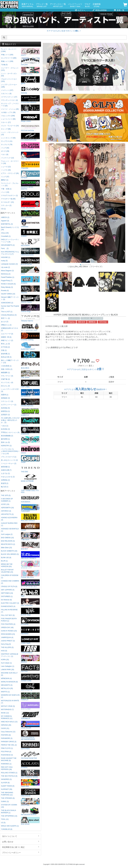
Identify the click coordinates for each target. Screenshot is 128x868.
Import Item (30, 783)
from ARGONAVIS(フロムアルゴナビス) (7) (10, 253)
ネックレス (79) (7, 145)
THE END (30, 469)
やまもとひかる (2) (8, 477)
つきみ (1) (5, 426)
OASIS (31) (5, 728)
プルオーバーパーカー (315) (9, 80)
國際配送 (92, 322)
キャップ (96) (6, 129)
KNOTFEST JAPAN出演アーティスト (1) (10, 655)
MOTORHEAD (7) (7, 710)
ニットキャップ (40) (8, 138)
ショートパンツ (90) (8, 119)
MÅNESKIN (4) (6, 678)
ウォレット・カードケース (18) (10, 162)
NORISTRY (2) (6, 446)
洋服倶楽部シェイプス (30, 536)
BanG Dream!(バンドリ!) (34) (10, 228)
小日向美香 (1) (6, 366)
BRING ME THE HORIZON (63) (7, 565)
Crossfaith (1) (6, 236)
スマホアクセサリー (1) (9, 195)
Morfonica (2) (6, 274)
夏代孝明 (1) (5, 439)
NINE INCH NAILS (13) (9, 722)
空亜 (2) (4, 350)
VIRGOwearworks (30, 252)
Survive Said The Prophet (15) (10, 307)
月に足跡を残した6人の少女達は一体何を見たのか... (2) (10, 420)
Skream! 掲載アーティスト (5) (10, 298)
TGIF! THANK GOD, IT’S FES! (30, 488)
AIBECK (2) (5, 217)
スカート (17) (6, 122)
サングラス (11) (7, 141)
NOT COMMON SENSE (30, 774)
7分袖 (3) (4, 65)
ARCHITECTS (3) (7, 514)
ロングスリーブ (74, 318)
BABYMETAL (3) (7, 224)
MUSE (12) (5, 713)
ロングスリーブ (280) (9, 58)
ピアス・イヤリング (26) (10, 173)
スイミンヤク (30, 706)
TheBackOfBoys (30, 649)
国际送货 (82, 322)
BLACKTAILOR (30, 261)
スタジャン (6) (6, 94)
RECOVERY (30, 242)
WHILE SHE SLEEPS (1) (10, 826)
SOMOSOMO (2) (7, 303)
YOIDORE (30, 165)
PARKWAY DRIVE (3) (9, 742)
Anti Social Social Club (30, 755)
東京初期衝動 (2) (7, 436)
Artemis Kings (30, 308)
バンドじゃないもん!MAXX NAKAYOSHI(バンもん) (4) (10, 451)
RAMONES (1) (6, 764)
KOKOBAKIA (30, 499)
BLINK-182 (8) (6, 558)
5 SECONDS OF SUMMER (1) (7, 500)
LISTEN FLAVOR (30, 146)
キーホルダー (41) (7, 202)
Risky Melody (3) (7, 287)
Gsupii (30, 459)
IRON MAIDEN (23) (8, 634)
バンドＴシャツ (75, 5)
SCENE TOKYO (30, 71)
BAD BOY (30, 546)
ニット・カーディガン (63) (9, 75)
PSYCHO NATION (30, 127)
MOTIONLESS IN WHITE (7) (10, 702)
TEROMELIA (30, 715)
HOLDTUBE (30, 802)
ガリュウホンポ (30, 687)
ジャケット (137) (7, 90)
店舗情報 (97, 5)
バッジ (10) (5, 192)
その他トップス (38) (8, 112)
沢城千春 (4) (5, 379)
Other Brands (30, 793)
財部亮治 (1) (5, 411)
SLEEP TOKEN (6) (8, 786)
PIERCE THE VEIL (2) (9, 745)
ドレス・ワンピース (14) (10, 126)
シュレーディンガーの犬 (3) (10, 390)
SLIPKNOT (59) (7, 789)
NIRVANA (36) (6, 725)
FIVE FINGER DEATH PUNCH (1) (9, 620)
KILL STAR (30, 109)
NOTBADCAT (30, 393)
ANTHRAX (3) (6, 511)
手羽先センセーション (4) (10, 432)
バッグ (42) (5, 148)
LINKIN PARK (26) (8, 670)
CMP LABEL (30, 384)
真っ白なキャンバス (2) (9, 460)
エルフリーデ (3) (7, 334)
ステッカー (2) (6, 205)
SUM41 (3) (5, 802)
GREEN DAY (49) (7, 628)
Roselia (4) (5, 291)
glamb (30, 80)
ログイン (80, 10)
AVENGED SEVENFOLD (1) (10, 530)
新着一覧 (119, 10)
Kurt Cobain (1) (6, 663)
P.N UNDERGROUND (30, 137)
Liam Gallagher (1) (8, 666)
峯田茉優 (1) (5, 467)
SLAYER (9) (5, 783)
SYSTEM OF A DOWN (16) (9, 806)
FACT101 (30, 668)
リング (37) (5, 177)
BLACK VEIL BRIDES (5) (10, 554)
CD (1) (3, 209)
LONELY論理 (30, 640)
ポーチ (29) (5, 151)
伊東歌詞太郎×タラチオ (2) (10, 329)
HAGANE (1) (6, 257)
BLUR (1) (4, 561)
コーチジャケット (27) (9, 97)
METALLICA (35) (7, 688)
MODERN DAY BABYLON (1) (10, 696)
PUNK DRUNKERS (30, 205)
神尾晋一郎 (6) (6, 337)
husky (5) (4, 261)
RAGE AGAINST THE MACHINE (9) (9, 759)
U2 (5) (3, 823)
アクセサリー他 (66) (8, 199)
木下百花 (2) (5, 347)
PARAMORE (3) (7, 738)
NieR (30, 593)
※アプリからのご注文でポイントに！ (64, 31)
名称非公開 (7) (6, 470)
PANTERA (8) (6, 735)
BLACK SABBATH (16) (9, 551)
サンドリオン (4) (7, 383)
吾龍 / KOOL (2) (7, 369)
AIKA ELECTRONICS (30, 555)
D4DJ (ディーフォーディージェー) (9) (10, 241)
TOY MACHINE (30, 214)
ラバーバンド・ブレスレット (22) (10, 184)
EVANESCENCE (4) (8, 606)
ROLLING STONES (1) (9, 773)
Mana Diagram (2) (7, 271)
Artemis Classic (30, 299)
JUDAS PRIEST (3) (8, 641)
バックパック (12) (7, 158)
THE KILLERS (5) (7, 647)
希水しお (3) (5, 344)
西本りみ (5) (5, 442)
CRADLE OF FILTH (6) (9, 586)
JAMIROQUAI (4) (7, 637)
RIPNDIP (30, 175)
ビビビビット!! (30, 565)
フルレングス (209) (8, 116)
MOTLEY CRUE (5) (8, 706)
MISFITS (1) (5, 692)
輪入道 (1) (5, 487)
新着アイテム (28, 5)
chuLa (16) (5, 233)
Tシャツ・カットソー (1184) (9, 50)
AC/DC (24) (5, 504)
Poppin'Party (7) (7, 281)
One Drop (30, 440)
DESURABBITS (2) (8, 245)
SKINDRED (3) (6, 779)
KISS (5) (4, 651)
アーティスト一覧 (58, 5)
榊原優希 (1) (5, 373)
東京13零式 (30, 365)
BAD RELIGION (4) (8, 541)
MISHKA (30, 659)
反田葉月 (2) (5, 415)
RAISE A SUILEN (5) (8, 284)
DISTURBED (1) (7, 596)
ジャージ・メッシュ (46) (10, 109)
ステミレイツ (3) (7, 401)
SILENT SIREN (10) (8, 294)
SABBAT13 (30, 412)
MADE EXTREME (30, 478)
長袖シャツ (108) (7, 61)
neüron (30, 450)
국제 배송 (103, 322)
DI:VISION (30, 621)
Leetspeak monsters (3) (9, 264)
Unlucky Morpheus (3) (9, 315)
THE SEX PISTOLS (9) (9, 776)
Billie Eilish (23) (6, 548)
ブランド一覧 (42, 5)
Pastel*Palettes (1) (8, 277)
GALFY (30, 52)
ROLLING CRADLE (30, 518)
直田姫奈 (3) (5, 398)
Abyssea (30, 290)
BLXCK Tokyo (30, 612)
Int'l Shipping (70, 322)
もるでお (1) (5, 473)
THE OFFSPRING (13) (9, 816)
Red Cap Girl (30, 156)
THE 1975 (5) (6, 495)
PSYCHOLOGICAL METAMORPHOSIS (30, 735)
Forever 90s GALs (30, 574)
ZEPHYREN (30, 746)
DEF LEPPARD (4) (8, 590)
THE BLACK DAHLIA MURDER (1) (9, 812)
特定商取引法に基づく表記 (21, 847)
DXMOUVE (30, 431)
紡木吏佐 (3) (5, 429)
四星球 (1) (5, 395)
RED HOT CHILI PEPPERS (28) (7, 768)
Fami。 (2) (5, 248)
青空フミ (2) (5, 318)
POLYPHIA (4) (6, 752)
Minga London (30, 118)
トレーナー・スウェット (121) (10, 69)
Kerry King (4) (6, 644)
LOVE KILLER (30, 725)
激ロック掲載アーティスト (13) (10, 361)
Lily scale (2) (6, 267)
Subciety (30, 90)
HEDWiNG (30, 631)
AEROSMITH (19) (7, 508)
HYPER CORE (98, 318)
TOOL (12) (5, 819)
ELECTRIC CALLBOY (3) (10, 603)
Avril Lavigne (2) (7, 534)
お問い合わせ (21, 842)
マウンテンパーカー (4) (9, 100)
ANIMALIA (30, 697)
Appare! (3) (5, 221)
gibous (30, 195)
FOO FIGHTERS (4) (8, 624)
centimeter (30, 224)
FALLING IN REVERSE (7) (9, 611)
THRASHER (30, 508)
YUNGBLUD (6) (7, 829)
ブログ (87, 5)
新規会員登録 (100, 10)
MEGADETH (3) (7, 685)
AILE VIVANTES (30, 602)
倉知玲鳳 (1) (5, 354)
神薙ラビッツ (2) (7, 340)
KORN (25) (5, 660)
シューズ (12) (6, 167)
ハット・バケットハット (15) (10, 133)
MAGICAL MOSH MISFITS (30, 185)
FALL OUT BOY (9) (8, 615)
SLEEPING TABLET (30, 346)
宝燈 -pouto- (30, 374)
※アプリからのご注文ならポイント (86, 369)
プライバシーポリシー (21, 852)
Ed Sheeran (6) (6, 600)
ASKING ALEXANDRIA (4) (9, 519)
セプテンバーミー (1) (9, 405)
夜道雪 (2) (5, 483)
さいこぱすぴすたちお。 (30, 327)
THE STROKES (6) (8, 798)
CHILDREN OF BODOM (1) (10, 576)
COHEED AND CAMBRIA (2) (10, 582)
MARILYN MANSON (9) (9, 682)
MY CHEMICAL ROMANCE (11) (7, 717)
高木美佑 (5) (5, 408)
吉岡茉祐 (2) (5, 480)
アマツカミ (30, 355)
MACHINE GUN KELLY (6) (9, 674)
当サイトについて (21, 836)
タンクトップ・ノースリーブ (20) (10, 105)
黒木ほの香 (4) (6, 357)
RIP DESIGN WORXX (30, 812)
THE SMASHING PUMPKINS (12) (7, 794)
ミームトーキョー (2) (9, 463)
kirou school (30, 821)
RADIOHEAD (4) (7, 755)
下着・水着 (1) (6, 189)
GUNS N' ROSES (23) (9, 631)
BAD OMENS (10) (7, 538)
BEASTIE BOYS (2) (8, 544)
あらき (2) (5, 322)
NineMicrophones (30, 403)
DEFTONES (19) (7, 593)
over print (30, 62)
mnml (30, 271)
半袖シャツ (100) (7, 55)
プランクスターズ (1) (9, 457)
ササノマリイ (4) (7, 376)
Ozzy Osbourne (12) (8, 732)
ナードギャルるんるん (30, 584)
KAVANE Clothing (30, 337)
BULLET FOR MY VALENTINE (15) (7, 571)
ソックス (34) (6, 170)
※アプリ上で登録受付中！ (86, 389)
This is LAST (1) (7, 312)
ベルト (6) (5, 154)
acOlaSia (30, 764)
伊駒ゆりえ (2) (6, 325)
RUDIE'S (30, 280)
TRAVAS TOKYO (30, 318)
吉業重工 (30, 233)
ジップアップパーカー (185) (9, 86)
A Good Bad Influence (30, 99)
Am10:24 (30, 421)
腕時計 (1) (5, 180)
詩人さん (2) (5, 386)
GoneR (30, 527)
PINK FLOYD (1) (7, 748)
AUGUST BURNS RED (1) (9, 524)
